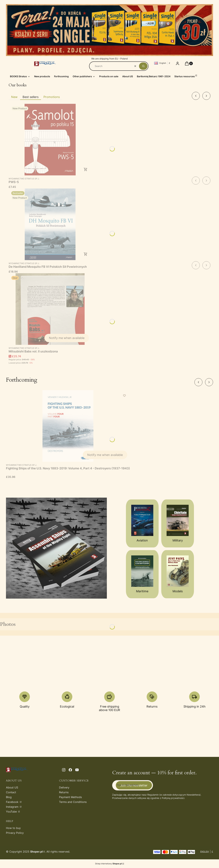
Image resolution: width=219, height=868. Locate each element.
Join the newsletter (134, 785)
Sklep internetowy (108, 864)
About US (12, 787)
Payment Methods (70, 797)
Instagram (13, 807)
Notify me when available (67, 338)
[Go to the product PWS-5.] (50, 140)
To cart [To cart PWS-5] (86, 169)
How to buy (13, 828)
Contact (11, 792)
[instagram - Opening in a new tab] (64, 770)
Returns (64, 792)
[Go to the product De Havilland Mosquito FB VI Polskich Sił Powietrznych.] (50, 224)
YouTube (12, 812)
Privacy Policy (15, 833)
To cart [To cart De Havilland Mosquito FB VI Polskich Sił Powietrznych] (86, 254)
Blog (9, 797)
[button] (143, 66)
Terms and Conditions (73, 802)
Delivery (64, 787)
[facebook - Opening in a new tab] (70, 770)
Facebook (13, 802)
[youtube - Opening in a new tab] (77, 770)
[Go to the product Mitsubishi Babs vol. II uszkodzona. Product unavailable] (50, 309)
